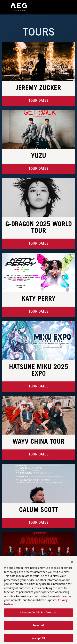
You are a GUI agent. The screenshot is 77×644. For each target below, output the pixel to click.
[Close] (72, 563)
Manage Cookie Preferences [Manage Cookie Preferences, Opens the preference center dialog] (39, 614)
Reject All (38, 626)
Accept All (38, 639)
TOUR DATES (38, 455)
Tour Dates (38, 101)
